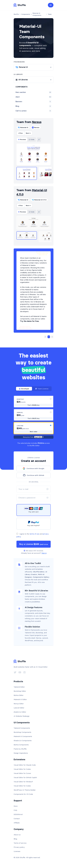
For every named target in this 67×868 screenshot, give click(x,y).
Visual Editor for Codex (22, 769)
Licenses (17, 851)
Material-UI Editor (20, 699)
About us (17, 835)
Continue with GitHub (34, 475)
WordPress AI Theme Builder (25, 790)
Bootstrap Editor (20, 691)
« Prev (21, 133)
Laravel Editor (19, 708)
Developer (24, 389)
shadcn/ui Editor (20, 712)
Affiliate (17, 823)
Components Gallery (41, 577)
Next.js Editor (19, 704)
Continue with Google (33, 468)
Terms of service (20, 843)
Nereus (37, 122)
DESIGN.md (18, 814)
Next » (28, 133)
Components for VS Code (23, 794)
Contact (17, 819)
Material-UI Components (23, 736)
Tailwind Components (22, 728)
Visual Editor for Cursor (22, 773)
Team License (42, 389)
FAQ (15, 810)
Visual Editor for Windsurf (23, 782)
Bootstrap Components (22, 732)
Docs (16, 806)
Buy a (34, 544)
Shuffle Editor (39, 572)
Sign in (44, 553)
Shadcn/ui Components (23, 741)
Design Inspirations (21, 753)
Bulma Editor (19, 695)
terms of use (34, 534)
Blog (15, 839)
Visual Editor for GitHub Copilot (25, 777)
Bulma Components (21, 745)
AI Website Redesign (22, 716)
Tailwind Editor (19, 687)
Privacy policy (19, 847)
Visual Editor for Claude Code (25, 765)
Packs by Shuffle (20, 749)
